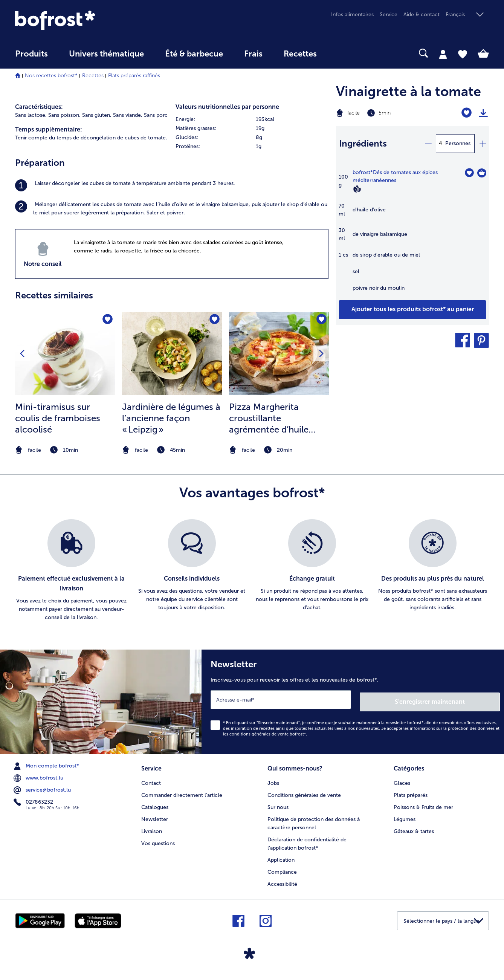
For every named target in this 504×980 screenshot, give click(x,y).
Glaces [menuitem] (402, 780)
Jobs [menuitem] (273, 780)
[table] (412, 234)
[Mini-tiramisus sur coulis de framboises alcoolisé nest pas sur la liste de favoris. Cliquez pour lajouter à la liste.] (107, 320)
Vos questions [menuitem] (158, 840)
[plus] (483, 144)
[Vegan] (357, 189)
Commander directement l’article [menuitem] (182, 792)
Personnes (458, 143)
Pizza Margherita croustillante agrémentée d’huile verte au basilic (269, 418)
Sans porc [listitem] (156, 115)
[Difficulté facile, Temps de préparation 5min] (386, 113)
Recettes (93, 76)
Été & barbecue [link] (194, 54)
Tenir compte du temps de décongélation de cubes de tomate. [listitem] (91, 138)
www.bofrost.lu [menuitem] (39, 776)
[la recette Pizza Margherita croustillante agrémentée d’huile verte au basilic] (279, 354)
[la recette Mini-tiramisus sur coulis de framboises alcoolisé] (65, 354)
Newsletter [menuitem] (155, 816)
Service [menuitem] (389, 15)
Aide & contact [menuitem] (422, 15)
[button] (467, 15)
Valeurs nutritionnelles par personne (227, 107)
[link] (86, 20)
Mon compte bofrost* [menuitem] (47, 764)
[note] (65, 450)
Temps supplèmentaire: (49, 129)
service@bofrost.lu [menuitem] (43, 788)
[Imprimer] (483, 113)
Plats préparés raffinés (134, 76)
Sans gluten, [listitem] (97, 115)
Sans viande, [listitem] (128, 115)
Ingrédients (363, 143)
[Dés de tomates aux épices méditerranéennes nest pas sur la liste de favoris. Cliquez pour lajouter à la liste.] (469, 173)
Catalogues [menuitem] (155, 804)
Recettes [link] (300, 54)
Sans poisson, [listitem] (64, 115)
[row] (252, 119)
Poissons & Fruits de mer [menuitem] (423, 804)
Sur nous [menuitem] (278, 804)
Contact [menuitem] (151, 780)
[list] (252, 570)
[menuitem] (31, 57)
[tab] (443, 54)
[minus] (428, 144)
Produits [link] (31, 54)
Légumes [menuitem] (405, 816)
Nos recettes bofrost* (51, 76)
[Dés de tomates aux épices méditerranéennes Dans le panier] (482, 173)
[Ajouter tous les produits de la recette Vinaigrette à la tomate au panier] (412, 310)
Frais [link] (253, 54)
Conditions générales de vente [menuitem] (304, 792)
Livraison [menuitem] (152, 828)
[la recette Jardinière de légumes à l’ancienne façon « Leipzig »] (172, 354)
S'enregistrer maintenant (455, 699)
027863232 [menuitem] (34, 800)
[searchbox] (343, 53)
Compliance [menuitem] (282, 869)
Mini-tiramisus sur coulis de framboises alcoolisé (58, 418)
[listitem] (172, 185)
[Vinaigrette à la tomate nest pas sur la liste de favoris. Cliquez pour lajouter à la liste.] (467, 113)
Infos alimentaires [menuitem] (352, 15)
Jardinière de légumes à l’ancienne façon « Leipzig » (171, 418)
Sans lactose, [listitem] (31, 115)
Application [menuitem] (281, 857)
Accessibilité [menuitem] (282, 881)
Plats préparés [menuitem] (411, 792)
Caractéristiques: (39, 107)
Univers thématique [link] (106, 54)
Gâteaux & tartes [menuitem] (414, 828)
